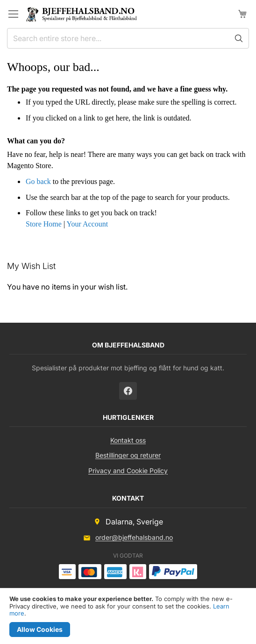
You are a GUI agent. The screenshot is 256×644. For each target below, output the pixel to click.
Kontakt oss (128, 440)
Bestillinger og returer (128, 455)
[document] (128, 616)
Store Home (44, 224)
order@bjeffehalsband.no (134, 537)
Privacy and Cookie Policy (128, 471)
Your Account (87, 224)
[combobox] (128, 38)
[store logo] (85, 14)
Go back (38, 181)
